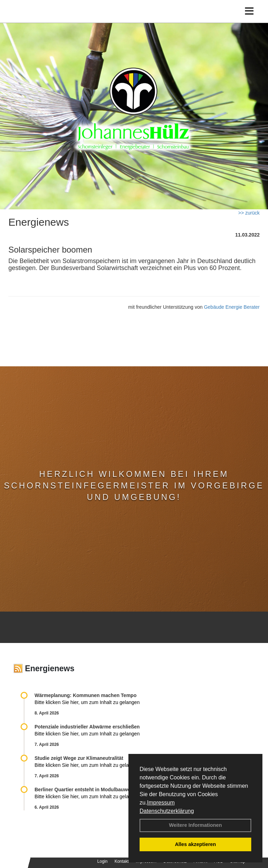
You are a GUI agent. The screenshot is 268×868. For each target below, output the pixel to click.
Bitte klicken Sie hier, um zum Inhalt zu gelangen (87, 702)
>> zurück (249, 213)
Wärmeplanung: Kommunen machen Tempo (85, 695)
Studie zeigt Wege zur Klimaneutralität (79, 758)
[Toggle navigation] (249, 11)
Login (102, 861)
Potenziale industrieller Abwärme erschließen (87, 727)
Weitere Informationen (195, 825)
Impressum (161, 803)
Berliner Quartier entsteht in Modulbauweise (86, 790)
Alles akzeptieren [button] (195, 844)
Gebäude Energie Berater (232, 307)
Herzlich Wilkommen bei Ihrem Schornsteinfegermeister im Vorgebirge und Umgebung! (134, 485)
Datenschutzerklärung (167, 811)
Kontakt (122, 861)
